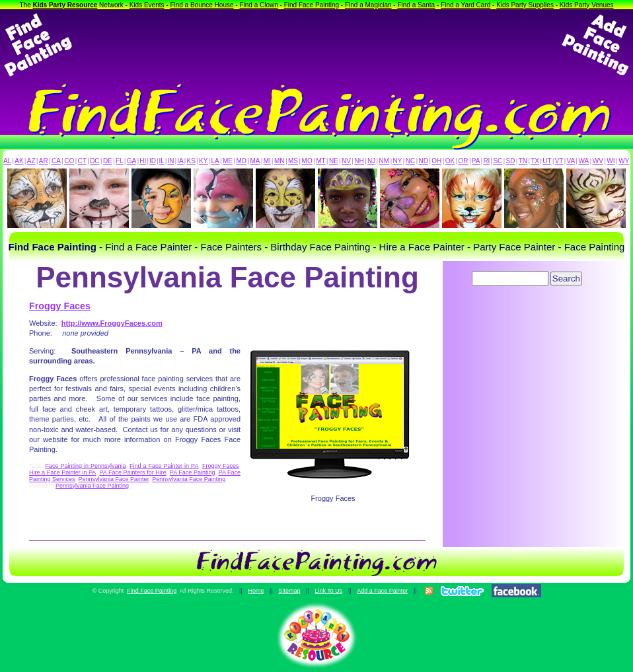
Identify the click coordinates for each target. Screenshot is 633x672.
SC (498, 161)
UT (547, 161)
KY (203, 161)
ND (424, 161)
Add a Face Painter (382, 591)
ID (153, 161)
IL (162, 161)
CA (56, 161)
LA (215, 161)
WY (624, 161)
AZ (31, 161)
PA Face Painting (193, 472)
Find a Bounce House (202, 5)
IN (170, 161)
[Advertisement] (316, 45)
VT (559, 161)
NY (397, 161)
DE (108, 161)
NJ (371, 161)
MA (255, 161)
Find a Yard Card (465, 5)
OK (450, 161)
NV (346, 161)
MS (293, 161)
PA (476, 161)
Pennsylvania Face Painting (189, 479)
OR (464, 161)
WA (584, 161)
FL (120, 161)
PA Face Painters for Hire (132, 472)
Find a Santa (416, 5)
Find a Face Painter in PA (164, 466)
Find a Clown (258, 5)
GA (131, 161)
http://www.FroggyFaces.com (112, 323)
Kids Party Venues (587, 5)
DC (94, 161)
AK (19, 161)
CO (69, 161)
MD (242, 161)
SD (511, 161)
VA (571, 161)
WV (598, 161)
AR (44, 161)
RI (486, 161)
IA (180, 161)
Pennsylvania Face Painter (114, 479)
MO (307, 161)
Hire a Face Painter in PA (62, 472)
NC (410, 161)
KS (191, 161)
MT (320, 161)
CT (82, 161)
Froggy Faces (60, 306)
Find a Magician (368, 5)
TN (523, 161)
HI (143, 161)
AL (7, 161)
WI (611, 161)
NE (334, 161)
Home (256, 591)
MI (267, 161)
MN (279, 161)
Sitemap (289, 591)
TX (535, 161)
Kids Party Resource (65, 5)
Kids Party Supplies (525, 5)
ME (228, 161)
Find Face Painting (312, 5)
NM (385, 161)
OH (436, 161)
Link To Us (328, 591)
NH (359, 161)
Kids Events (147, 5)
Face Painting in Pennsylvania (86, 466)
